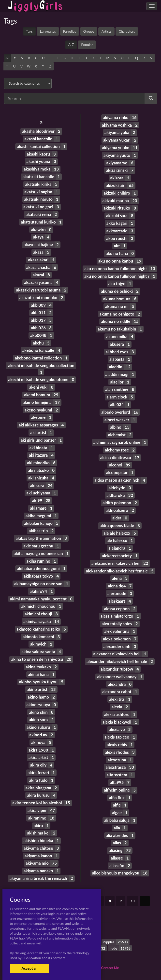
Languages (48, 31)
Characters (127, 31)
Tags (29, 31)
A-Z (71, 45)
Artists (106, 31)
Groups (89, 31)
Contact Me (110, 968)
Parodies (70, 31)
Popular (87, 45)
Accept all (29, 968)
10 (132, 901)
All (7, 58)
